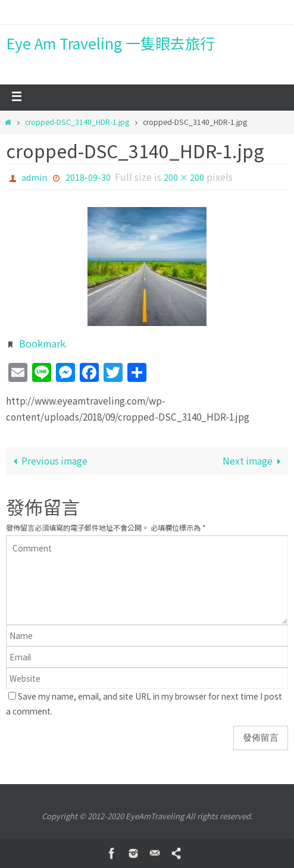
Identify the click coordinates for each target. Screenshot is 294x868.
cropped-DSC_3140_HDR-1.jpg (77, 122)
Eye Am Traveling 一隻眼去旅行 (110, 43)
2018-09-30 (88, 177)
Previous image (49, 460)
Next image (254, 460)
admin (34, 177)
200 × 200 (184, 177)
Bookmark (42, 343)
